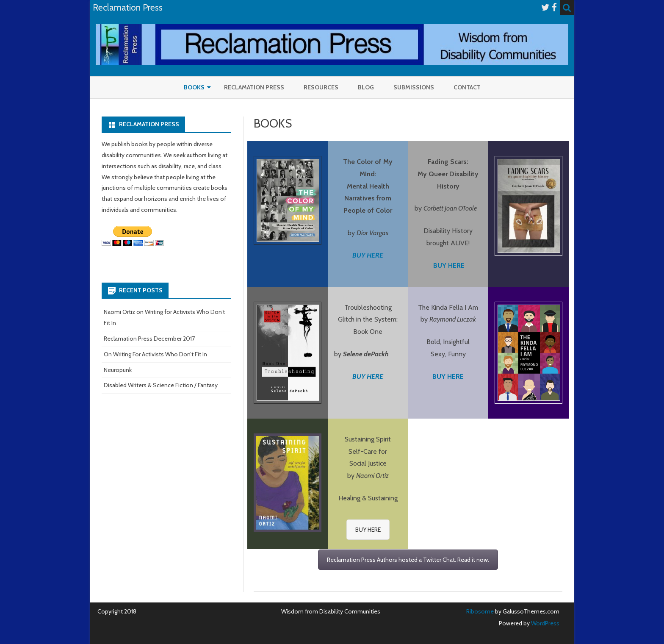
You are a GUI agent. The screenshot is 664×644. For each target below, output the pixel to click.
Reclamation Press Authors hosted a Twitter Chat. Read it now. (408, 560)
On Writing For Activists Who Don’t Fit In (155, 354)
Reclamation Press (254, 87)
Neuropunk (118, 370)
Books (194, 87)
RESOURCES (321, 87)
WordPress (545, 623)
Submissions (414, 87)
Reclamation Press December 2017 (149, 339)
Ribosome (480, 611)
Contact (467, 87)
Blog (366, 87)
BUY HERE (368, 376)
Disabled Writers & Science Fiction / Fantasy (161, 385)
